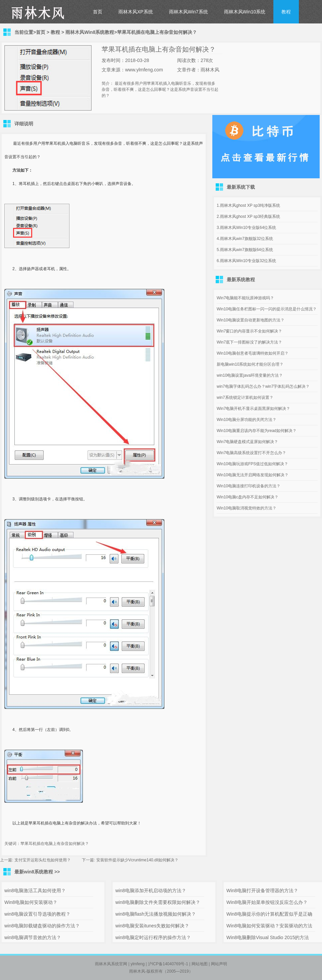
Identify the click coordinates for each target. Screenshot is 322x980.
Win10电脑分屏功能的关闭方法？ (247, 420)
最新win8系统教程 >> (37, 872)
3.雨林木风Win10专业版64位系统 (246, 228)
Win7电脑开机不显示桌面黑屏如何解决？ (253, 409)
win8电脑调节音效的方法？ (33, 937)
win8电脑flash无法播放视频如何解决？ (156, 914)
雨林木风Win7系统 (189, 12)
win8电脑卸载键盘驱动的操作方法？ (42, 926)
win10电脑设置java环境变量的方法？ (250, 375)
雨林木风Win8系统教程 (90, 32)
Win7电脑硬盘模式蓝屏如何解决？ (247, 442)
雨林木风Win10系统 (245, 12)
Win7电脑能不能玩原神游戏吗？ (245, 298)
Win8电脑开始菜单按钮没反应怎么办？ (267, 902)
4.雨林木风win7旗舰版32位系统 (245, 239)
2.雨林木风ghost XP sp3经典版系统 (248, 217)
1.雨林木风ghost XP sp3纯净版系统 (248, 205)
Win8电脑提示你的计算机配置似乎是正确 (269, 914)
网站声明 (219, 964)
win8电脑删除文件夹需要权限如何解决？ (158, 902)
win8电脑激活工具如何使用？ (35, 891)
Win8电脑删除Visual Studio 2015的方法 (268, 937)
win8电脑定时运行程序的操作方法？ (153, 937)
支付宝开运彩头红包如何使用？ (43, 860)
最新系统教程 (241, 280)
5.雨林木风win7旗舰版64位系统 (245, 250)
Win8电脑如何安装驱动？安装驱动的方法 (269, 926)
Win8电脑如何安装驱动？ (31, 902)
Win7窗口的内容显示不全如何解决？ (249, 331)
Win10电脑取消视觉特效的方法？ (247, 508)
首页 (98, 12)
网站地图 (200, 964)
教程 (286, 12)
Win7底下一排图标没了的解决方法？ (249, 342)
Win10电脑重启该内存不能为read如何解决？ (257, 431)
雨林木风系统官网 (111, 964)
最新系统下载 (241, 187)
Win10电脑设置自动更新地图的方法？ (251, 320)
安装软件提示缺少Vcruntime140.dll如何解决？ (137, 860)
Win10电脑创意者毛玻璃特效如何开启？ (253, 353)
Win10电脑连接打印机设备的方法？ (249, 486)
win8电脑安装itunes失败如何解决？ (152, 926)
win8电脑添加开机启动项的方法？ (151, 891)
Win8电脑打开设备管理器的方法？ (262, 891)
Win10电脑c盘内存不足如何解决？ (248, 497)
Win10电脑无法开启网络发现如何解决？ (253, 475)
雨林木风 (137, 971)
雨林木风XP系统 (136, 12)
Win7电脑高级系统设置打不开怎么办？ (251, 453)
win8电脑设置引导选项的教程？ (37, 914)
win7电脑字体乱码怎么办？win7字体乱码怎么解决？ (263, 386)
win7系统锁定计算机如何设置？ (245, 397)
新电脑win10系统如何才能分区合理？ (250, 364)
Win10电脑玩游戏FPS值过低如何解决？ (252, 464)
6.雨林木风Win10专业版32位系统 (246, 261)
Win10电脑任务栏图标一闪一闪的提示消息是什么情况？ (267, 309)
